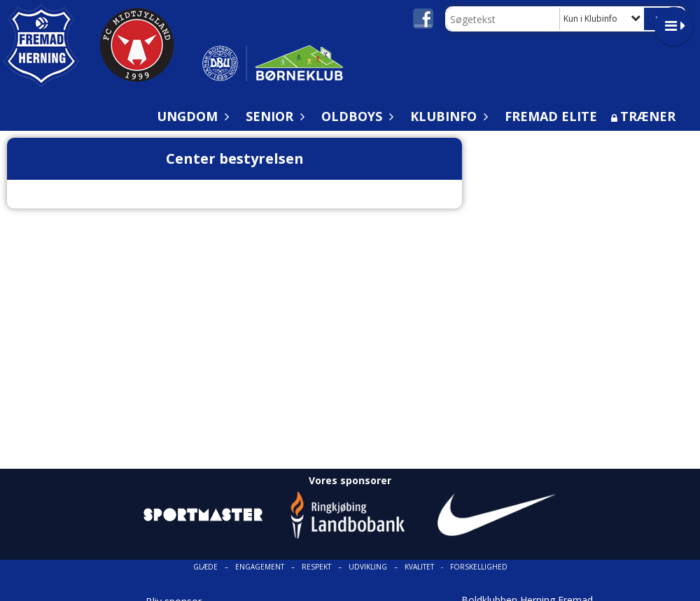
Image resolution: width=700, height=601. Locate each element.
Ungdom (191, 116)
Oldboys (355, 116)
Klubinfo (447, 116)
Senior (273, 116)
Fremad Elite (551, 116)
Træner (648, 116)
